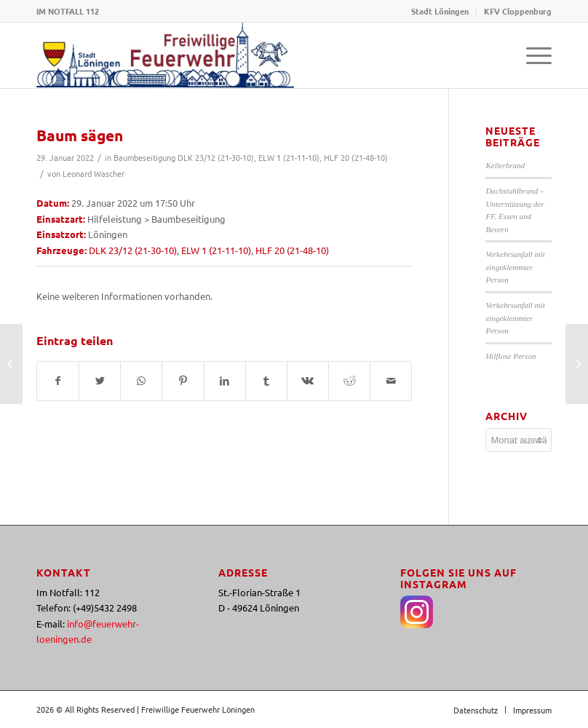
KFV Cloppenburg (518, 11)
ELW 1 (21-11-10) (289, 157)
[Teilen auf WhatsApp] (141, 381)
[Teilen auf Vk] (308, 381)
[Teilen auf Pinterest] (183, 381)
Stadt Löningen (440, 11)
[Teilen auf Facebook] (58, 381)
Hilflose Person (510, 356)
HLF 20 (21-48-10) (356, 157)
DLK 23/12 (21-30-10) (216, 157)
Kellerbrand (505, 165)
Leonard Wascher (94, 173)
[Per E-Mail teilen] (391, 381)
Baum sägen (80, 135)
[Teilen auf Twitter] (100, 381)
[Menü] (532, 55)
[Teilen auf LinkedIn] (225, 381)
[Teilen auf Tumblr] (266, 381)
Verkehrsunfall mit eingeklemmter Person (515, 267)
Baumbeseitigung (144, 157)
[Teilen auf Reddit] (349, 381)
